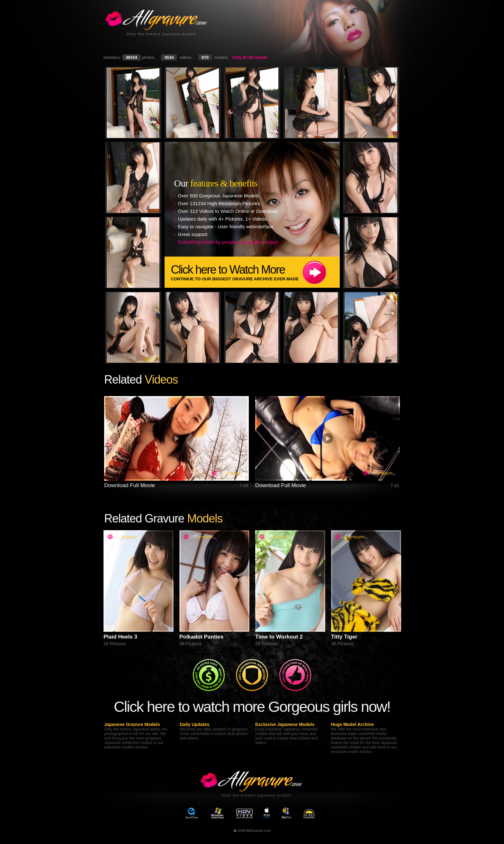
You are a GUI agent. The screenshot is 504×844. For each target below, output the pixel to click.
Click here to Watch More (255, 272)
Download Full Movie (130, 485)
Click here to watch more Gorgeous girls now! (252, 707)
